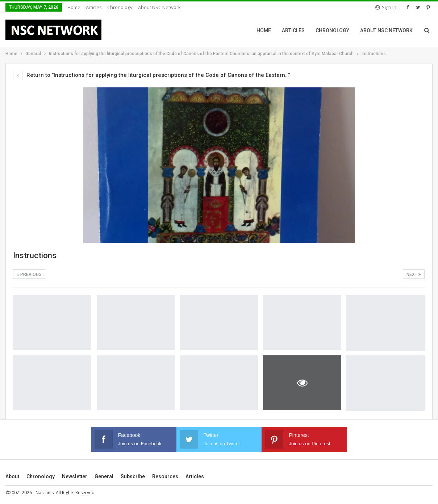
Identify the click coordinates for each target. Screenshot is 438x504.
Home (74, 7)
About (12, 476)
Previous (29, 274)
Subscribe (133, 476)
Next (414, 274)
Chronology (120, 7)
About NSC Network (159, 7)
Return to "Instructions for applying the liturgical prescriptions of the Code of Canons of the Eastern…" (151, 75)
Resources (165, 476)
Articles (94, 7)
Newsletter (75, 476)
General (104, 476)
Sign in (386, 7)
